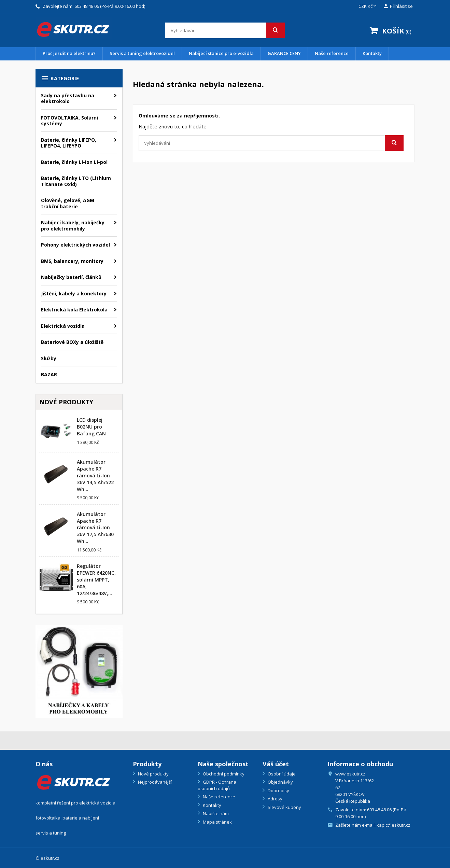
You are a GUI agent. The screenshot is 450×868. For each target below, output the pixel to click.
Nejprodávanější (154, 782)
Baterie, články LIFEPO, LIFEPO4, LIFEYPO (69, 143)
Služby (49, 358)
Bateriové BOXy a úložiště (72, 342)
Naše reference (332, 53)
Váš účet (276, 764)
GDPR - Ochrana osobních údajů (217, 785)
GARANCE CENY (284, 53)
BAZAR (49, 374)
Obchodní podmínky (223, 774)
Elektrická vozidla (63, 326)
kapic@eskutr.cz (393, 825)
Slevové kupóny (284, 807)
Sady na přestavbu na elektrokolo (68, 99)
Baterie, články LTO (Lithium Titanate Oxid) (76, 181)
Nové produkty (153, 774)
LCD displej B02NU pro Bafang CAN (91, 427)
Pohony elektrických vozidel (75, 245)
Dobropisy (278, 790)
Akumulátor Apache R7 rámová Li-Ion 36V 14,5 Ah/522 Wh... (95, 475)
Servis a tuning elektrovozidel (142, 53)
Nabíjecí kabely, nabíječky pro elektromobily (73, 226)
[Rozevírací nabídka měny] (368, 6)
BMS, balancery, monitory (72, 261)
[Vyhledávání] (225, 30)
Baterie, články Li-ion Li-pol (74, 162)
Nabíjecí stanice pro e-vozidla (221, 53)
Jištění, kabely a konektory (74, 293)
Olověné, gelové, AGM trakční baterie (68, 203)
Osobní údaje (281, 774)
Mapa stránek (217, 822)
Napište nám (215, 813)
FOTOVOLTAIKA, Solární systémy (69, 121)
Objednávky (280, 782)
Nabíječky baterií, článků (71, 277)
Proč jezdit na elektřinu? (69, 53)
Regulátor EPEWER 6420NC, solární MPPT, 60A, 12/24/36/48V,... (96, 579)
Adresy (275, 799)
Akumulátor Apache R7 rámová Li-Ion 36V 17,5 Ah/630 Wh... (95, 528)
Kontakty (372, 53)
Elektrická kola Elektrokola (74, 310)
